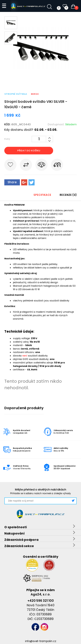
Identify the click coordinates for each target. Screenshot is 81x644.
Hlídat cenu (41, 166)
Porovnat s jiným (26, 166)
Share (12, 182)
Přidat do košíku (29, 150)
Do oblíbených (10, 166)
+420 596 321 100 (41, 601)
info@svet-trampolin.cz (41, 641)
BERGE (35, 94)
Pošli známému (57, 166)
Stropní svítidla (16, 94)
